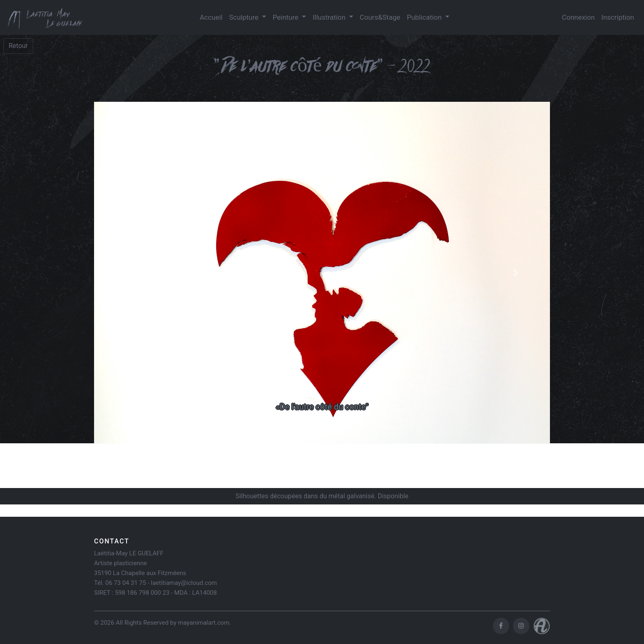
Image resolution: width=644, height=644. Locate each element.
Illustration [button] (330, 17)
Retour (18, 46)
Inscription (618, 17)
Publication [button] (425, 17)
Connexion (578, 17)
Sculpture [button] (245, 17)
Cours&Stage (380, 17)
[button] (128, 273)
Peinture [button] (286, 17)
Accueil (211, 17)
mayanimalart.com (204, 623)
